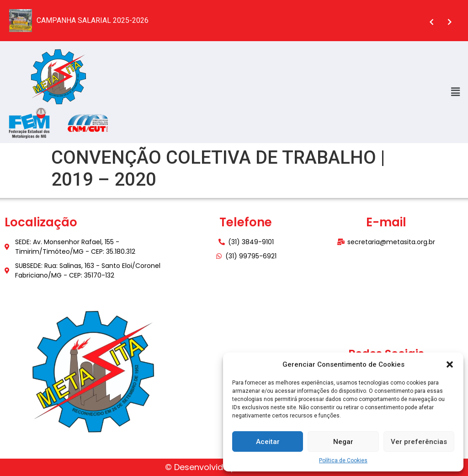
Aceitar (268, 442)
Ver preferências (419, 442)
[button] (450, 364)
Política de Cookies (343, 460)
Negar (343, 442)
